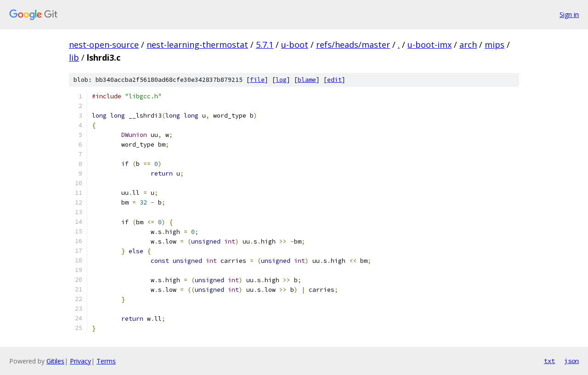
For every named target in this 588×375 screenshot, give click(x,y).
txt (549, 361)
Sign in (569, 14)
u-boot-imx (430, 45)
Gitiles (55, 361)
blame (307, 80)
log (281, 80)
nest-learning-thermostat (197, 45)
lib (74, 57)
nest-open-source (104, 45)
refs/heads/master (353, 45)
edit (334, 80)
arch (468, 45)
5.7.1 (265, 45)
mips (495, 45)
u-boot (295, 45)
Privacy (80, 361)
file (257, 80)
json (571, 361)
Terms (106, 361)
